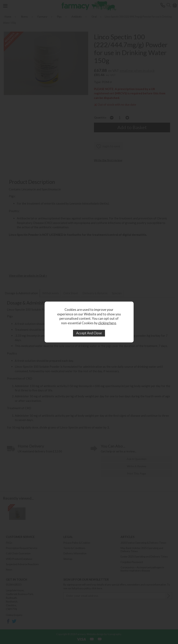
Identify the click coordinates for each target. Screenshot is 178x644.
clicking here (107, 323)
